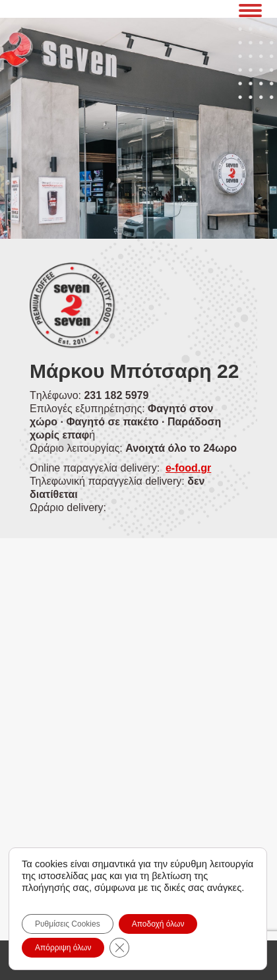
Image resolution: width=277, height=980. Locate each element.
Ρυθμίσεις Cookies (68, 924)
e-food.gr (188, 468)
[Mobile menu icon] (250, 9)
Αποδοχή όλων (158, 924)
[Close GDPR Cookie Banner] (119, 948)
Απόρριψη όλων (63, 948)
